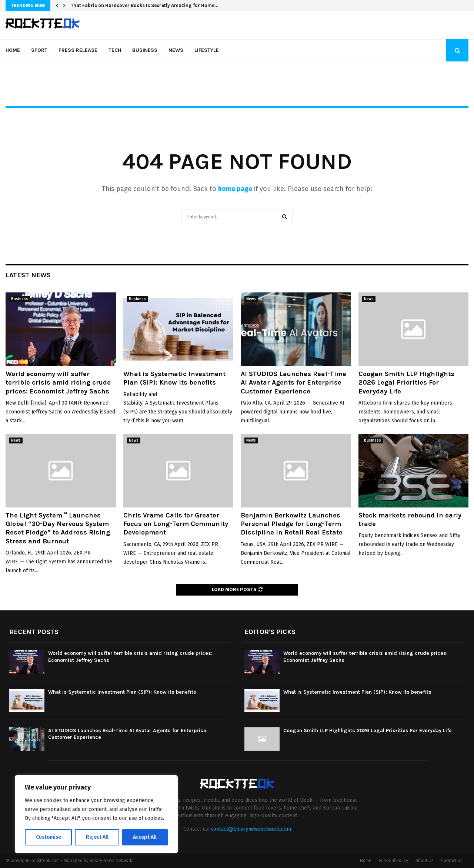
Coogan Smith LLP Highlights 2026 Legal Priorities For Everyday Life (406, 383)
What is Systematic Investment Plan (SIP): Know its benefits (174, 378)
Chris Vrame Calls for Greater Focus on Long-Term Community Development (176, 524)
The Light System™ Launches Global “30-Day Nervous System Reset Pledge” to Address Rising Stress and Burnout (58, 528)
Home (13, 50)
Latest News (28, 275)
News (176, 50)
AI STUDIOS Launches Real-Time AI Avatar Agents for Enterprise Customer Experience (293, 383)
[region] (96, 814)
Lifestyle (207, 50)
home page (235, 189)
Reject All (97, 837)
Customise (48, 837)
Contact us (452, 861)
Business (145, 50)
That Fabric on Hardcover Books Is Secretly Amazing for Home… (144, 5)
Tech (115, 50)
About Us (425, 861)
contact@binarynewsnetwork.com (251, 829)
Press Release (78, 50)
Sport (39, 50)
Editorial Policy (393, 861)
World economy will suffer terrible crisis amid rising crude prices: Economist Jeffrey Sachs (58, 383)
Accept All (145, 837)
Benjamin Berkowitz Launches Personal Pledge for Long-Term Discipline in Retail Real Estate (292, 524)
